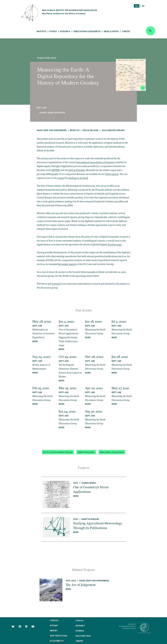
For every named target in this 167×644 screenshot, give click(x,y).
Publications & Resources (87, 31)
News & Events (111, 31)
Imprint (54, 630)
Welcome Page (83, 636)
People (53, 31)
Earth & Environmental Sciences (58, 452)
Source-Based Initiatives (52, 112)
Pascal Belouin (90, 130)
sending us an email (78, 178)
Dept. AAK (42, 108)
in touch (56, 284)
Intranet (80, 626)
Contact (54, 620)
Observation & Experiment (112, 452)
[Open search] (150, 31)
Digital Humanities (86, 452)
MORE (35, 341)
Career (126, 31)
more (76, 496)
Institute (41, 31)
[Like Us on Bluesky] (13, 626)
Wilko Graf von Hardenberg (52, 130)
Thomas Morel (89, 483)
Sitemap (54, 625)
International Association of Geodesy (95, 162)
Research (65, 31)
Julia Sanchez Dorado (113, 130)
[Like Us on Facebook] (20, 626)
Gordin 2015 (114, 245)
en (136, 6)
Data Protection (59, 636)
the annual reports (67, 264)
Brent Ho (74, 130)
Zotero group (112, 174)
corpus (61, 178)
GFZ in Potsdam (77, 170)
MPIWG (56, 170)
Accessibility (57, 641)
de (143, 6)
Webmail (80, 631)
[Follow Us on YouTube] (33, 626)
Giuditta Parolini (90, 519)
